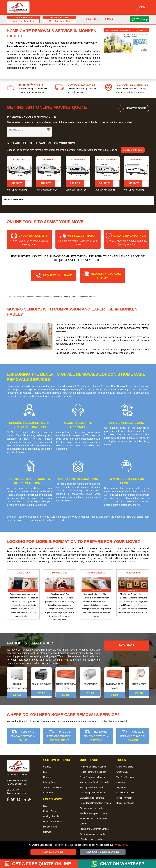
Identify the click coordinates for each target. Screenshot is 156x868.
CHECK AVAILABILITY (29, 240)
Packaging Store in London (93, 793)
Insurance (48, 793)
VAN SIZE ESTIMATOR (78, 240)
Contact (47, 767)
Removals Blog (133, 573)
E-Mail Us (13, 790)
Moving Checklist (96, 573)
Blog (45, 806)
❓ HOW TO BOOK (134, 108)
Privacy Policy (121, 845)
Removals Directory (53, 822)
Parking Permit (50, 827)
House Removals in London (93, 772)
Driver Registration (125, 803)
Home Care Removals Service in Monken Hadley (74, 297)
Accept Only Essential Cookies (103, 852)
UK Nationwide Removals (92, 798)
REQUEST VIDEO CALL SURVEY (106, 276)
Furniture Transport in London (94, 813)
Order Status (122, 772)
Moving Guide (60, 573)
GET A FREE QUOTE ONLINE (38, 864)
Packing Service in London (92, 787)
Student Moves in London (92, 808)
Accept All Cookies (53, 852)
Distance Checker (125, 798)
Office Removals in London (93, 777)
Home (10, 297)
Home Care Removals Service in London (33, 297)
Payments (121, 787)
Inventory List (123, 782)
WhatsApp (142, 19)
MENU (143, 7)
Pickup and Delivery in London (94, 829)
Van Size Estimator (125, 777)
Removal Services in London (93, 767)
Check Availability (125, 767)
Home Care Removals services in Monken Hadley (70, 517)
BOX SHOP (127, 646)
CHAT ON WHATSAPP (122, 864)
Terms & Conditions (52, 787)
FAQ (45, 772)
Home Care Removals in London (95, 803)
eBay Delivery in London (91, 839)
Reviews (47, 777)
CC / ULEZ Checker (126, 793)
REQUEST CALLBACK (57, 275)
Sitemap (47, 832)
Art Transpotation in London (93, 834)
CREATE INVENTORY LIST (127, 240)
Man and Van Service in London (95, 782)
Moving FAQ (23, 573)
